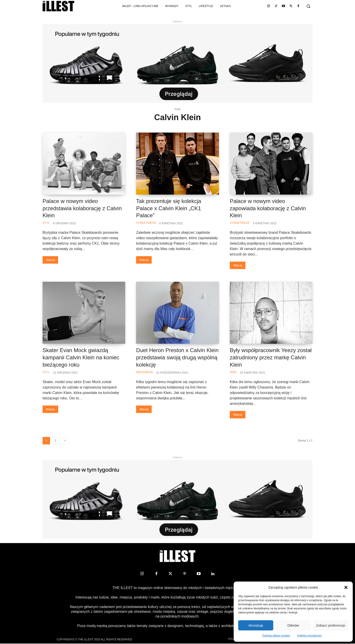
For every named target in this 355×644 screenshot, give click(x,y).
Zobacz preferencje (331, 625)
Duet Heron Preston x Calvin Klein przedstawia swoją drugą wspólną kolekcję (177, 357)
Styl (46, 223)
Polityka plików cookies (276, 636)
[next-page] (65, 441)
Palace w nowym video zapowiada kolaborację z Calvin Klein (268, 208)
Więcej (50, 260)
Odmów (293, 625)
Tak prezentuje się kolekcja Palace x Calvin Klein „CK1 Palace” (169, 208)
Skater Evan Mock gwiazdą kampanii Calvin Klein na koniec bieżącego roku (81, 357)
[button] (346, 587)
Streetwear (146, 223)
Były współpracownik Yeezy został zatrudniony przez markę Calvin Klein (271, 357)
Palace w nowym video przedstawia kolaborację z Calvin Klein (82, 208)
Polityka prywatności (310, 636)
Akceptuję (256, 625)
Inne (233, 372)
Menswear (145, 372)
